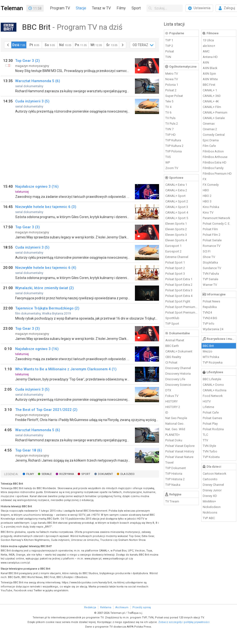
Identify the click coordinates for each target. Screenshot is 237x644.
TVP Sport (172, 324)
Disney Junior (212, 490)
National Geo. (175, 424)
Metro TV (172, 74)
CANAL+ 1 (210, 90)
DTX (168, 390)
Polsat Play (210, 424)
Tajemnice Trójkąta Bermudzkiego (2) (47, 308)
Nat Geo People (176, 418)
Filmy (121, 8)
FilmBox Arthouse (215, 157)
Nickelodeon (212, 507)
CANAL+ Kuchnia (215, 390)
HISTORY (171, 401)
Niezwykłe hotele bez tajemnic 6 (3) (46, 207)
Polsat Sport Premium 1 (181, 307)
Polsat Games (212, 418)
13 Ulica (208, 40)
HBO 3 (207, 201)
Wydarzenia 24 (213, 329)
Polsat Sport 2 (175, 268)
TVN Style (209, 446)
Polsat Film (210, 229)
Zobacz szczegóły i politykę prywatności (184, 622)
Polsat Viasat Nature (179, 457)
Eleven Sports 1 (176, 224)
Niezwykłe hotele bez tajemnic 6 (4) (46, 268)
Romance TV (212, 246)
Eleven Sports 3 (176, 235)
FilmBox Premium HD (217, 174)
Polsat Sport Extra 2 (179, 285)
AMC (206, 51)
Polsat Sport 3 (175, 274)
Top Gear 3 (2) (28, 61)
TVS (168, 157)
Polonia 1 (172, 85)
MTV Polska (211, 357)
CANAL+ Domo (213, 385)
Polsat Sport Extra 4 (179, 296)
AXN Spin (209, 74)
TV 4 (168, 107)
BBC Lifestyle (212, 379)
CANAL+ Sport (175, 196)
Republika (210, 307)
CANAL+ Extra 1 (176, 185)
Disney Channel (213, 485)
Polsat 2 (171, 90)
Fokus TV (172, 396)
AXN (206, 62)
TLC (205, 435)
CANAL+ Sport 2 (177, 201)
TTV (205, 440)
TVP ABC (209, 518)
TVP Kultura (173, 140)
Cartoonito (210, 479)
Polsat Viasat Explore (180, 446)
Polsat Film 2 (212, 235)
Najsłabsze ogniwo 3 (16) (37, 186)
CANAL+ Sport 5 (177, 218)
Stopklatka (210, 262)
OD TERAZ (140, 45)
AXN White (210, 79)
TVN (168, 57)
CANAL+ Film (212, 107)
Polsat (170, 51)
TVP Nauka (173, 485)
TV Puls (170, 118)
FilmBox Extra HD (215, 162)
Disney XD (210, 496)
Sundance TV (212, 268)
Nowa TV (172, 79)
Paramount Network (216, 218)
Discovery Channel (178, 368)
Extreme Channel (177, 257)
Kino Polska (211, 207)
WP (168, 162)
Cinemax (209, 124)
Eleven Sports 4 (176, 240)
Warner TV (210, 285)
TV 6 (168, 112)
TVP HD (171, 135)
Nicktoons (210, 512)
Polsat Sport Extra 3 (179, 290)
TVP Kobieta (211, 457)
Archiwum (122, 607)
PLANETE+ (173, 435)
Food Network (213, 396)
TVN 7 (169, 129)
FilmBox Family (213, 168)
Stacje (81, 8)
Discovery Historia (178, 374)
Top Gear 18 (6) (29, 450)
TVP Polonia (174, 151)
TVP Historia (174, 474)
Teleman (12, 8)
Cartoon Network (215, 474)
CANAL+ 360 (212, 96)
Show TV (209, 257)
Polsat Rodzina (213, 429)
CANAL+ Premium (215, 112)
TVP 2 (169, 46)
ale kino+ (209, 46)
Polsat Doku (174, 440)
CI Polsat (171, 362)
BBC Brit (208, 346)
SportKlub (172, 318)
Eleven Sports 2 (176, 229)
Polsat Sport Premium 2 (181, 312)
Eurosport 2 (173, 251)
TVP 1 (169, 40)
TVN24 (207, 312)
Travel (169, 462)
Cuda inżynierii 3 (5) (32, 101)
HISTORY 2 (173, 407)
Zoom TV (172, 168)
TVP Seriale (210, 279)
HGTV (207, 401)
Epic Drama (211, 140)
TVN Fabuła (211, 274)
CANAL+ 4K (211, 101)
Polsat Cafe (211, 412)
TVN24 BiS (210, 318)
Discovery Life (175, 379)
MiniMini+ (209, 501)
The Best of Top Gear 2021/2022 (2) (46, 410)
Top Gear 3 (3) (28, 227)
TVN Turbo (210, 451)
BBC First (209, 85)
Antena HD (210, 57)
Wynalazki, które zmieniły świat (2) (45, 288)
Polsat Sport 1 (175, 262)
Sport (136, 8)
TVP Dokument (176, 468)
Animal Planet (175, 340)
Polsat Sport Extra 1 (179, 279)
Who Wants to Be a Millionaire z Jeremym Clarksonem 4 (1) (66, 369)
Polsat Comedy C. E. (216, 224)
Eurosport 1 (173, 246)
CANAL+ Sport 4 (177, 212)
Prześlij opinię (142, 607)
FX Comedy (211, 185)
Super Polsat (174, 96)
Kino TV (208, 212)
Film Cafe (209, 146)
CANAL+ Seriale (214, 118)
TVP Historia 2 (175, 479)
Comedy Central (214, 135)
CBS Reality (173, 357)
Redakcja (90, 607)
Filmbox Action (213, 151)
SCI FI (207, 251)
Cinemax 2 (210, 129)
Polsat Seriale (212, 240)
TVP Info (209, 324)
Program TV (60, 8)
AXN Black (210, 68)
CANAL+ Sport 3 (177, 207)
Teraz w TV (101, 8)
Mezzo (208, 351)
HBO (206, 190)
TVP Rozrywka (213, 362)
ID (167, 412)
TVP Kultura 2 (174, 146)
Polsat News (211, 301)
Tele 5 (169, 101)
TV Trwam (172, 501)
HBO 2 (207, 196)
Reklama (106, 607)
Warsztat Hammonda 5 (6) (38, 81)
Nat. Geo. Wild (175, 429)
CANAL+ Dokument (179, 351)
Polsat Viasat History (180, 451)
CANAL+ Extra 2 (176, 190)
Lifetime (208, 407)
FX (205, 179)
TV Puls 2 (172, 124)
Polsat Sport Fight (178, 301)
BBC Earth (172, 346)
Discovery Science (178, 385)
